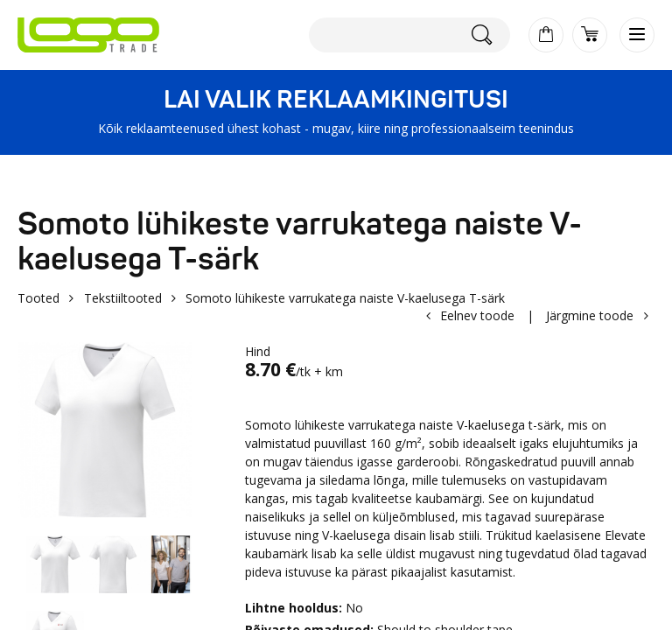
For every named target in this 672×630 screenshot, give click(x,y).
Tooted (38, 298)
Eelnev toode (477, 315)
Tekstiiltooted (123, 298)
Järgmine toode (590, 315)
